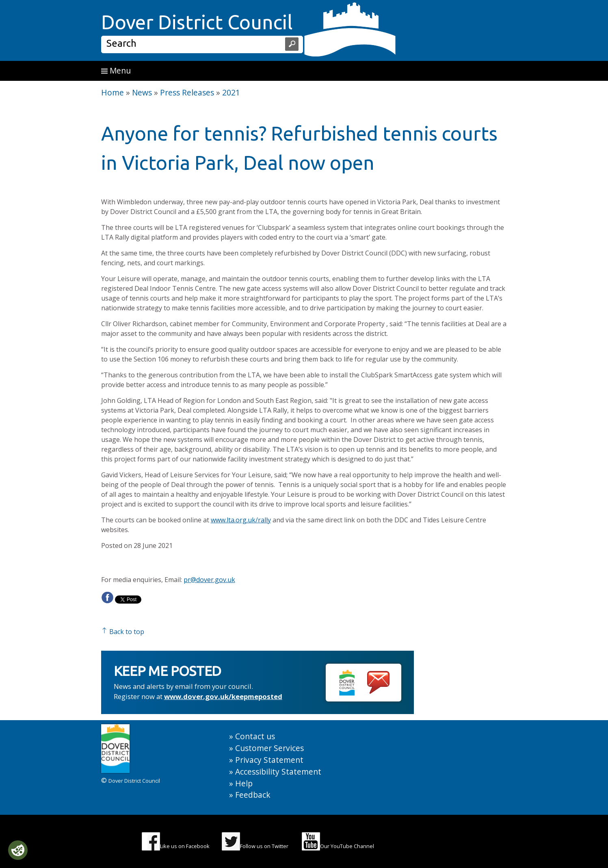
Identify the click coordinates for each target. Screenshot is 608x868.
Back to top (123, 632)
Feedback (253, 795)
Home (113, 92)
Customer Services (269, 748)
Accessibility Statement (278, 772)
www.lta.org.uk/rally (241, 520)
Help (244, 783)
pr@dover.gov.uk (209, 580)
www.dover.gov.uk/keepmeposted (223, 696)
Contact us (255, 736)
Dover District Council (197, 22)
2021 (231, 92)
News (142, 92)
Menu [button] (116, 70)
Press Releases (187, 92)
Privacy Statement (269, 760)
